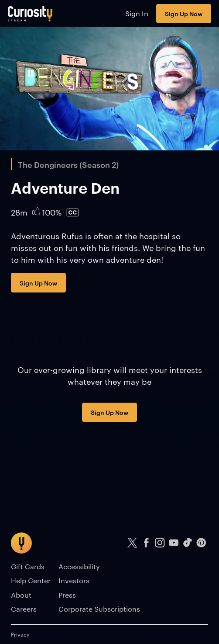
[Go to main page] (30, 14)
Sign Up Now (184, 13)
